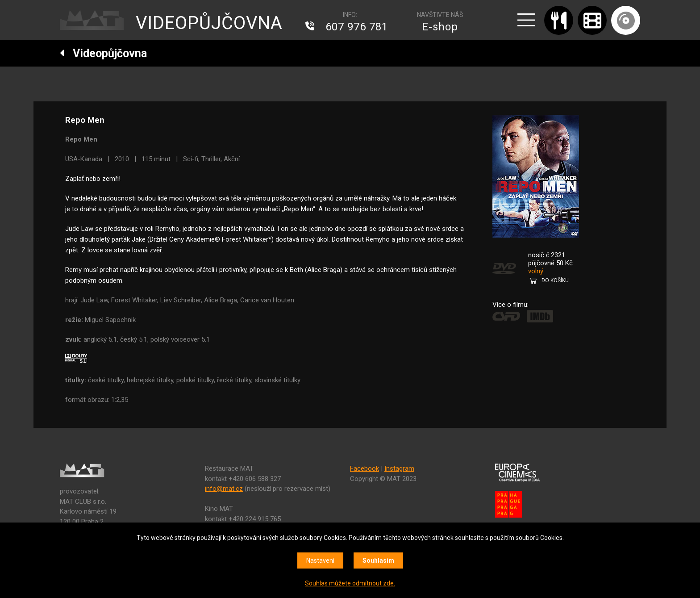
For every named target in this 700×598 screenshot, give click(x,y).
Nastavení (320, 560)
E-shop (440, 27)
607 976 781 (357, 27)
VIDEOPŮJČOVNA (209, 23)
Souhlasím (378, 560)
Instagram (399, 468)
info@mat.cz (224, 489)
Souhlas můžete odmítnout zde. (350, 583)
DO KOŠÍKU (555, 280)
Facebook (365, 468)
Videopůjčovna (103, 53)
